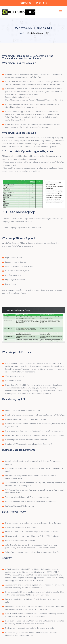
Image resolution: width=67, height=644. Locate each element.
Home (21, 33)
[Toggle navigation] (61, 11)
